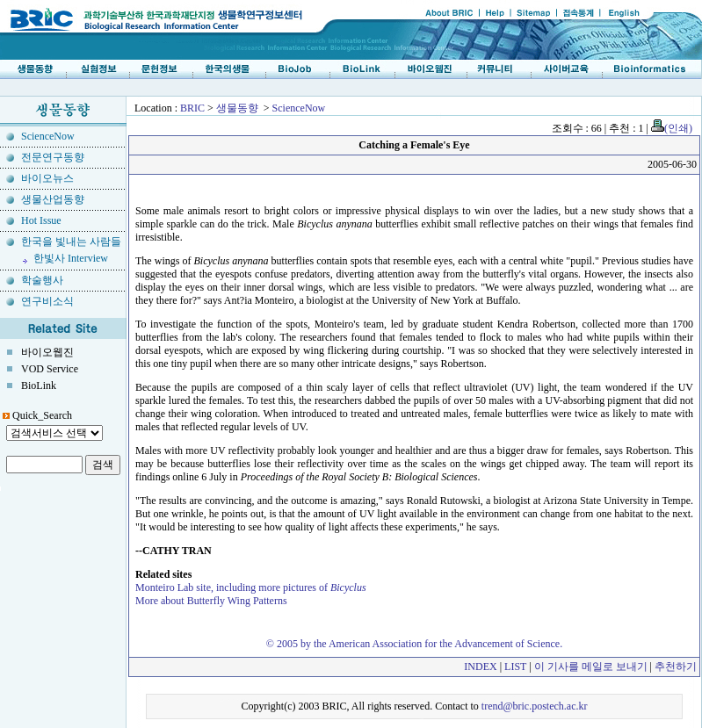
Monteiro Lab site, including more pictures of (251, 587)
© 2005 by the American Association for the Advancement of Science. (414, 644)
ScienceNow (299, 108)
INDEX (480, 667)
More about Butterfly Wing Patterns (211, 601)
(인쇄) (672, 128)
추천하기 (676, 667)
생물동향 (237, 108)
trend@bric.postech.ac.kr (535, 706)
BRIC (192, 108)
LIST (515, 667)
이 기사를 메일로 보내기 (591, 667)
